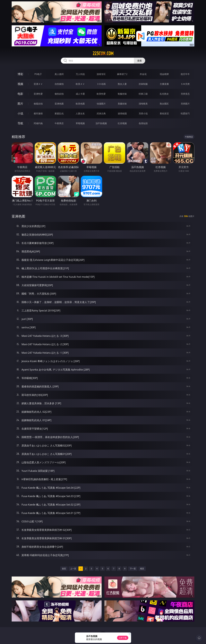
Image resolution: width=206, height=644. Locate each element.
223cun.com (103, 53)
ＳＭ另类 (185, 84)
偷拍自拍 (59, 94)
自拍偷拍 (59, 84)
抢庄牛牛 (185, 74)
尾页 (142, 569)
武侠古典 (101, 113)
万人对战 (80, 74)
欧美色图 (80, 104)
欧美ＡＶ (80, 84)
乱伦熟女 (164, 94)
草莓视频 (80, 123)
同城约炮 (38, 123)
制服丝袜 (122, 94)
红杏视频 (122, 123)
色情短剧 (143, 123)
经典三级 (143, 94)
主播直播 (164, 84)
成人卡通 (80, 94)
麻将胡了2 (122, 74)
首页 (64, 569)
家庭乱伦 (59, 113)
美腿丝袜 (122, 104)
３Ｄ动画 (101, 84)
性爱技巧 (185, 113)
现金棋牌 (164, 74)
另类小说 (143, 113)
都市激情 (38, 113)
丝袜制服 (143, 84)
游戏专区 (101, 74)
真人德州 (59, 74)
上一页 (73, 569)
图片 (20, 104)
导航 (20, 123)
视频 (20, 84)
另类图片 (185, 104)
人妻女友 (80, 113)
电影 (20, 94)
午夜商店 (59, 123)
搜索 (140, 61)
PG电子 (38, 74)
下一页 (133, 569)
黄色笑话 (164, 113)
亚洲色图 (59, 104)
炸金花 (143, 74)
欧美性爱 (101, 94)
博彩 (20, 74)
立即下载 (123, 638)
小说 (20, 113)
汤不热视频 (101, 123)
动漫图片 (101, 104)
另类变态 (185, 94)
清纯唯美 (143, 104)
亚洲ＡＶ (38, 84)
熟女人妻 (122, 84)
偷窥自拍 (38, 104)
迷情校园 (122, 113)
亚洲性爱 (38, 94)
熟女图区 (164, 104)
